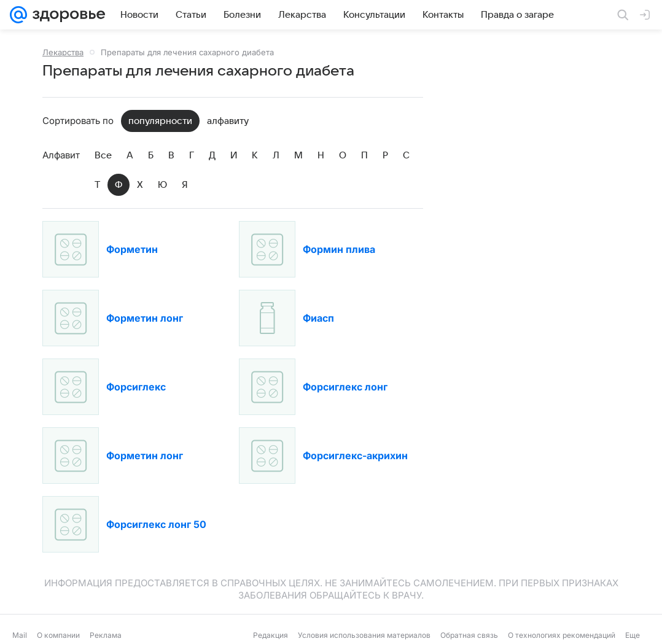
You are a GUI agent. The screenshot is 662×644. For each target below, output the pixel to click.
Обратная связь (469, 635)
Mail (20, 635)
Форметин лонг (145, 318)
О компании (58, 635)
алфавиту (228, 121)
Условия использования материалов (364, 635)
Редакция (271, 635)
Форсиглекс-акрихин (355, 456)
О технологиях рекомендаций (562, 635)
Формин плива (339, 249)
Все (103, 155)
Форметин (132, 249)
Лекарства (63, 52)
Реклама (106, 635)
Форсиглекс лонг (345, 387)
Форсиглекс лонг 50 (156, 524)
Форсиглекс (136, 387)
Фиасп (318, 318)
